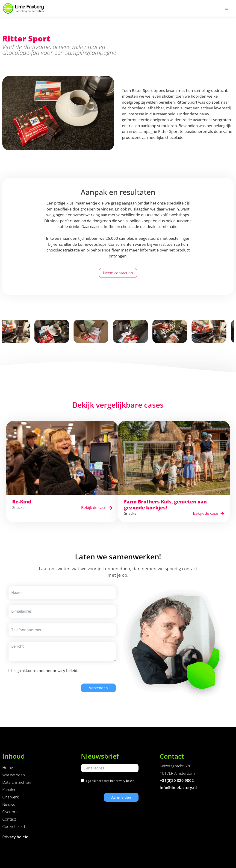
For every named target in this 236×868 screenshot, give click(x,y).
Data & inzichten (17, 782)
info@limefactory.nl (178, 788)
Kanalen (9, 790)
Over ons (10, 812)
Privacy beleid (15, 837)
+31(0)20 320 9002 (177, 780)
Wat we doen (14, 775)
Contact (9, 819)
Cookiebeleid (14, 826)
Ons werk (10, 797)
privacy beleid (65, 671)
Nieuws (9, 804)
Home (8, 767)
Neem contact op (118, 273)
